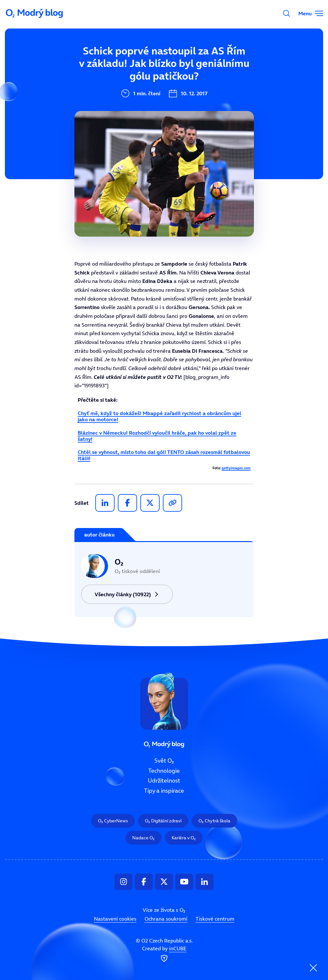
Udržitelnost (164, 781)
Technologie (164, 771)
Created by (164, 955)
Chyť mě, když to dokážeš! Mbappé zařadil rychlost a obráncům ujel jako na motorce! (159, 416)
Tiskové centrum (215, 919)
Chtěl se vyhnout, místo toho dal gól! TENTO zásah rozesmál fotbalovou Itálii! (164, 455)
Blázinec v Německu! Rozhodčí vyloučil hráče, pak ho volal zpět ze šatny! (157, 436)
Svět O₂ (164, 761)
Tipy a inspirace (164, 791)
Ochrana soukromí (166, 919)
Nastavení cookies (115, 919)
